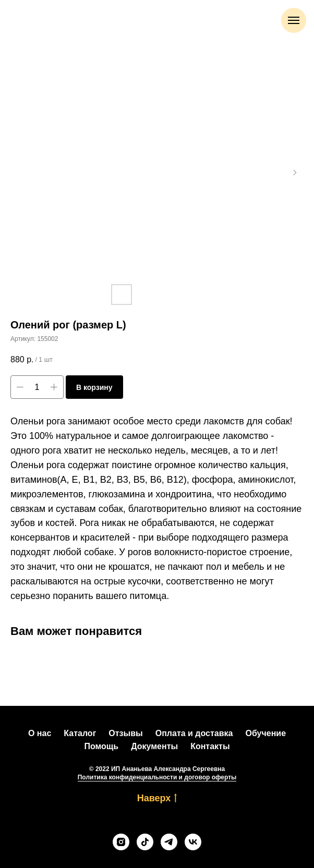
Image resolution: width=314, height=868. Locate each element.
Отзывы (125, 733)
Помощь (101, 746)
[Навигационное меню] (294, 20)
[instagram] (121, 842)
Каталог (80, 733)
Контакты (210, 746)
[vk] (193, 842)
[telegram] (169, 842)
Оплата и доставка (194, 733)
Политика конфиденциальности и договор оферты (157, 777)
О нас (40, 733)
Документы (154, 746)
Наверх (157, 799)
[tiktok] (145, 842)
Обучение (265, 733)
